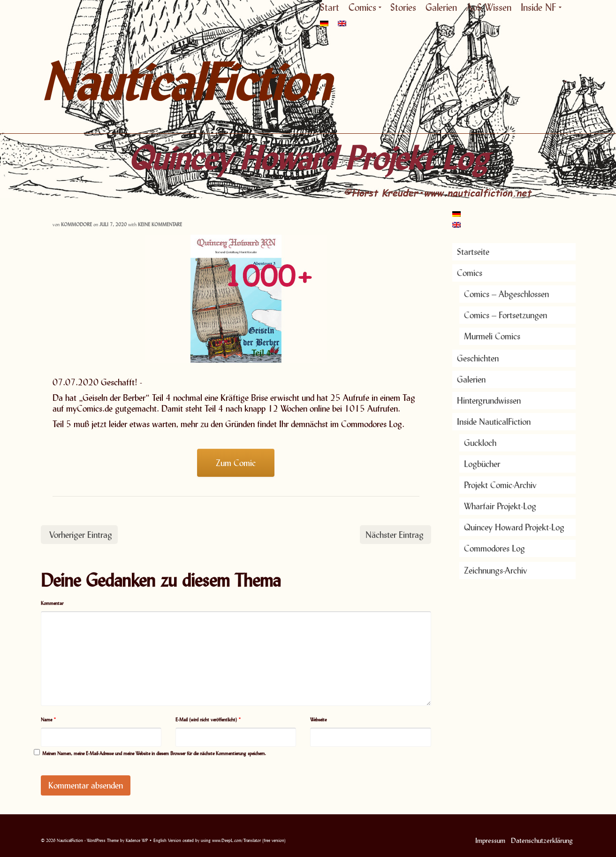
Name (49, 719)
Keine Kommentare (160, 224)
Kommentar (52, 603)
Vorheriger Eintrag (81, 535)
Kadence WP (137, 840)
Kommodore (76, 224)
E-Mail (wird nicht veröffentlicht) (208, 719)
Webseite (318, 719)
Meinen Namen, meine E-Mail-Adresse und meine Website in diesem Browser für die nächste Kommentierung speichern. (154, 753)
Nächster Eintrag (395, 535)
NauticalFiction (125, 82)
